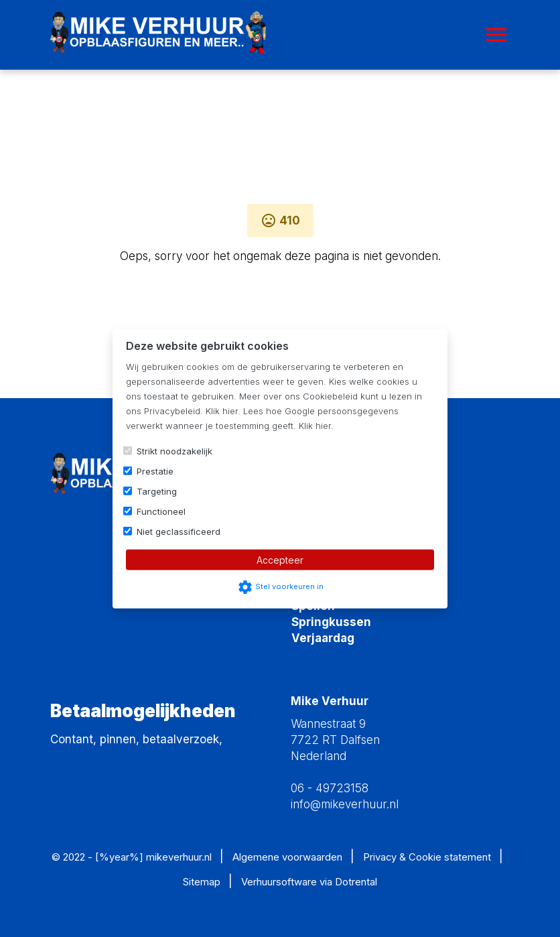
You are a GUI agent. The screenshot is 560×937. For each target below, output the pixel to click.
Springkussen (331, 622)
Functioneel (161, 511)
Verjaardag (323, 638)
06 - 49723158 (330, 788)
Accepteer (280, 559)
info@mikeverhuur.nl (345, 804)
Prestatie (155, 471)
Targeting (157, 491)
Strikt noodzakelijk (174, 450)
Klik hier (222, 410)
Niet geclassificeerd (179, 531)
